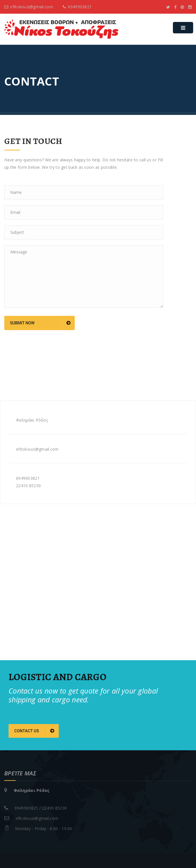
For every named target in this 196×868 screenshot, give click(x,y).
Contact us (34, 731)
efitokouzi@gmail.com (29, 7)
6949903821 (77, 7)
